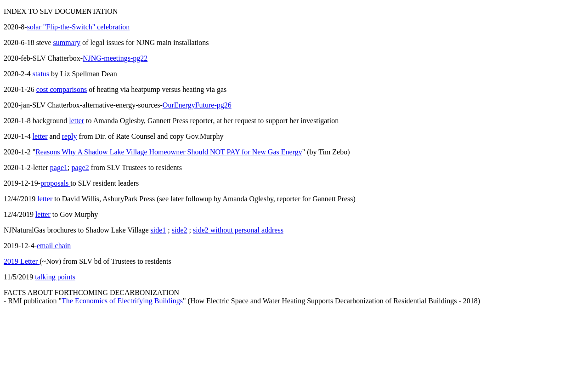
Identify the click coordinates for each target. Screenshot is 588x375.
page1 (59, 168)
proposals (55, 183)
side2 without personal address (238, 230)
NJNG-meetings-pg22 (115, 58)
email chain (54, 246)
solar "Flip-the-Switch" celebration (79, 27)
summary (67, 43)
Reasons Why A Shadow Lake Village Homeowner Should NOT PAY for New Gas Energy (169, 152)
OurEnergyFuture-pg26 (197, 105)
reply (70, 136)
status (41, 74)
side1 (158, 230)
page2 (80, 168)
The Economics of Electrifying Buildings (122, 301)
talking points (55, 277)
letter (76, 121)
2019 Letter (22, 261)
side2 (180, 230)
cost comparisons (62, 89)
